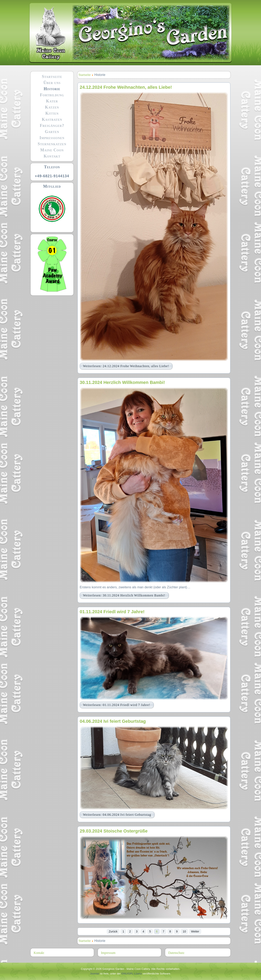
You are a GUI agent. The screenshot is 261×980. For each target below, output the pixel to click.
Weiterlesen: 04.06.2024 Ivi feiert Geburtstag (117, 815)
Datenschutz (176, 953)
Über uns (52, 83)
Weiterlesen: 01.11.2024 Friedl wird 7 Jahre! (117, 705)
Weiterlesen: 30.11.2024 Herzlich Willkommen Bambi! (124, 595)
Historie (52, 89)
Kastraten (52, 119)
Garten (52, 132)
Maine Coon (52, 150)
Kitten (52, 113)
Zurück (113, 931)
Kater (52, 101)
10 (184, 931)
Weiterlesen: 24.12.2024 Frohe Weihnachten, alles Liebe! (126, 366)
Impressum (108, 953)
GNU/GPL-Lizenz (132, 974)
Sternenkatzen (52, 144)
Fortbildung (52, 95)
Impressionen (52, 138)
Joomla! (95, 974)
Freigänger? (52, 125)
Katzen (52, 107)
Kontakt (52, 156)
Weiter (195, 931)
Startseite (52, 76)
